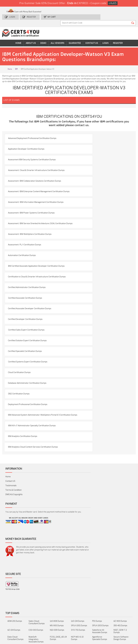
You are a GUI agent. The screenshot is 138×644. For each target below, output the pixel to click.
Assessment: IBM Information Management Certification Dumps (34, 223)
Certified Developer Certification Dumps (27, 361)
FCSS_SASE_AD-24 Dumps (58, 627)
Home (18, 36)
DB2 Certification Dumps (20, 444)
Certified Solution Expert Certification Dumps (29, 385)
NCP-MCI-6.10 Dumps (77, 627)
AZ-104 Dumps (14, 619)
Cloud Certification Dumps (21, 420)
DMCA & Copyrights (14, 553)
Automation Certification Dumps (23, 286)
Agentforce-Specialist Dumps (100, 627)
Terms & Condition (13, 549)
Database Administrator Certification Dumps (29, 432)
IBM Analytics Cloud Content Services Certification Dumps (34, 505)
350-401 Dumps (120, 614)
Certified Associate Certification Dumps (27, 338)
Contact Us (92, 36)
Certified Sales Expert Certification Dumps (28, 373)
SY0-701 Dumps (78, 619)
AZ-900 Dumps (120, 610)
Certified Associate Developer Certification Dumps (31, 350)
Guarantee (75, 36)
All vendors (57, 36)
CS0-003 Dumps (36, 619)
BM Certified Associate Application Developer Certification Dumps (34, 299)
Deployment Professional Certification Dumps (29, 455)
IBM (16, 63)
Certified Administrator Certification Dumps (28, 326)
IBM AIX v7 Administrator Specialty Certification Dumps (33, 482)
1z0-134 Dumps (78, 610)
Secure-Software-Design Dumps (121, 627)
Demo (43, 36)
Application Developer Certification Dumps (28, 157)
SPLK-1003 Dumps (100, 614)
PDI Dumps (97, 610)
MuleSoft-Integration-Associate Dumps (36, 628)
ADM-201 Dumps (15, 610)
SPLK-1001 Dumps (79, 614)
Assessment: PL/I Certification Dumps (26, 274)
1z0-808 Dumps (57, 610)
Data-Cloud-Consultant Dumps (15, 627)
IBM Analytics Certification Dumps (24, 493)
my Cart (50, 16)
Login (13, 16)
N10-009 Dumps (57, 619)
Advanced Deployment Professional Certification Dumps (34, 146)
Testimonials (11, 544)
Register (30, 16)
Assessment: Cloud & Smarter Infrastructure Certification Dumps (34, 182)
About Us (31, 36)
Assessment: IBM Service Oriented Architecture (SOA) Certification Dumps (33, 249)
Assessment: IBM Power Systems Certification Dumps (33, 236)
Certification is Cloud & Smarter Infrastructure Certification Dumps (35, 313)
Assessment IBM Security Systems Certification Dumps (33, 169)
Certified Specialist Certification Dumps (26, 397)
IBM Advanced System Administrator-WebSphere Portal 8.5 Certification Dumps (35, 469)
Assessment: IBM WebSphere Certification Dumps (31, 262)
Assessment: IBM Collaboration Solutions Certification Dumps (36, 195)
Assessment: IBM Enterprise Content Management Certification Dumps (32, 208)
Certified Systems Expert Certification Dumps (29, 408)
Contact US (10, 540)
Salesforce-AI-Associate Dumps (100, 620)
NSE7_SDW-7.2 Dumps (120, 620)
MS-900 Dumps (57, 614)
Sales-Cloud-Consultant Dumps (37, 611)
